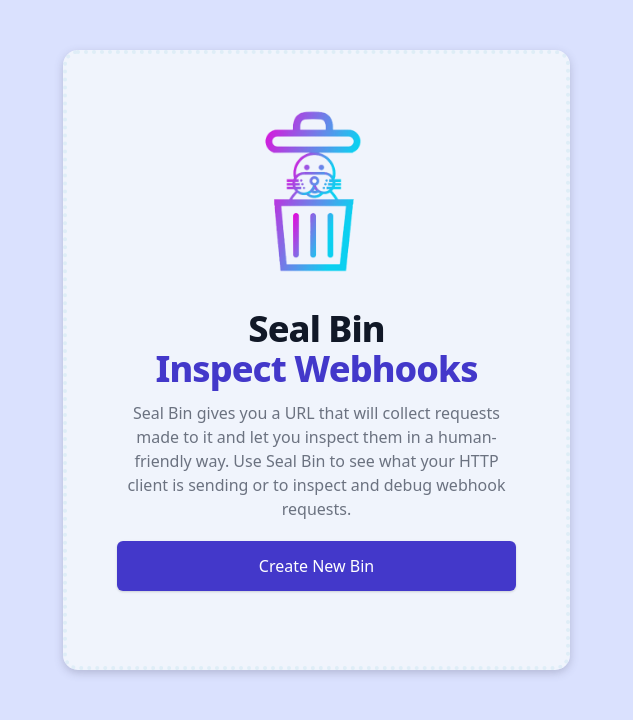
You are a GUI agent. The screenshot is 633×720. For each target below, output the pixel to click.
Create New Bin (316, 566)
